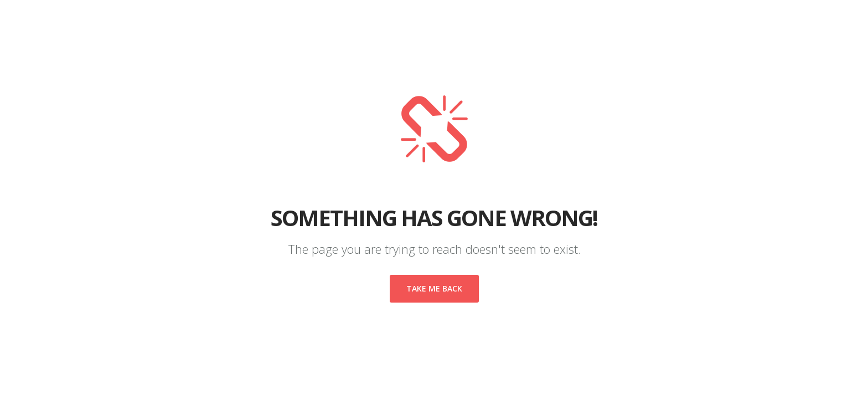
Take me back (434, 288)
